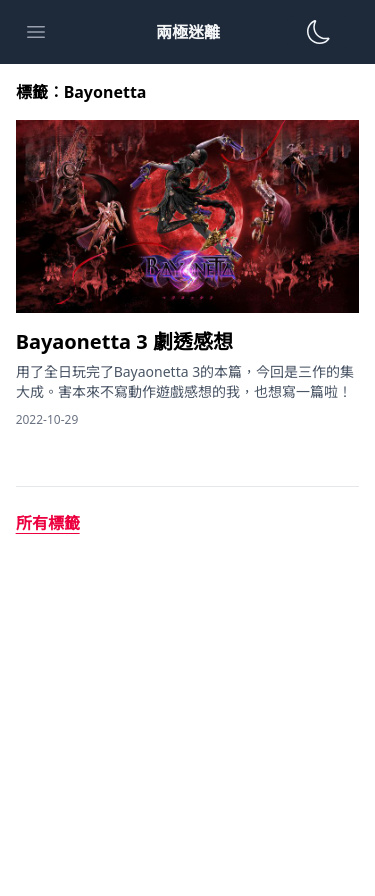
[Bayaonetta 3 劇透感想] (188, 341)
